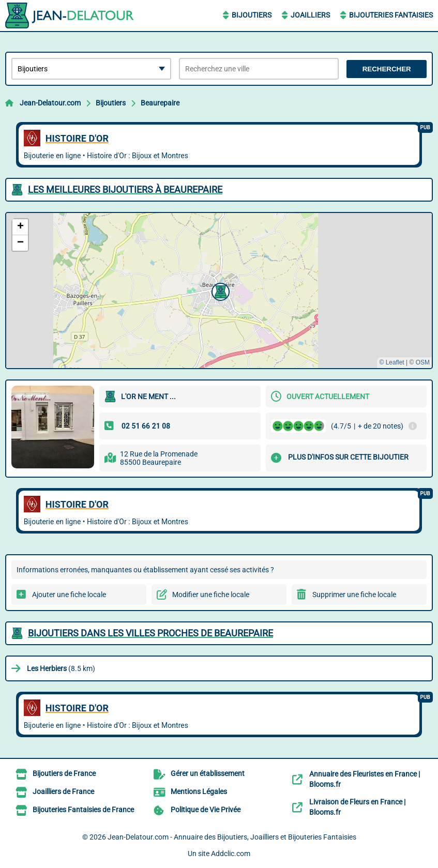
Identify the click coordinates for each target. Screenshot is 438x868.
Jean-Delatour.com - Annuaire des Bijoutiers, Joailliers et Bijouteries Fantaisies (232, 837)
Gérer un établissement (208, 773)
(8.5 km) (61, 668)
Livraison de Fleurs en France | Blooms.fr (357, 807)
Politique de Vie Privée (206, 810)
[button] (219, 291)
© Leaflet (391, 362)
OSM (423, 362)
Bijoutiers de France (64, 773)
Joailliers (310, 15)
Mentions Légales (199, 791)
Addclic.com (231, 854)
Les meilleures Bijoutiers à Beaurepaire (125, 189)
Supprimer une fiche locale (354, 595)
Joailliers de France (63, 791)
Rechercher (387, 69)
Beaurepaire (160, 103)
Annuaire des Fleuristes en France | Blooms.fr (365, 779)
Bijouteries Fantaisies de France (83, 810)
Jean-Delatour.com (50, 103)
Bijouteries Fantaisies (391, 15)
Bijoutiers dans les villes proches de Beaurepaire (150, 633)
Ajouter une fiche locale (69, 595)
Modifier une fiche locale (211, 595)
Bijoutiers (252, 15)
